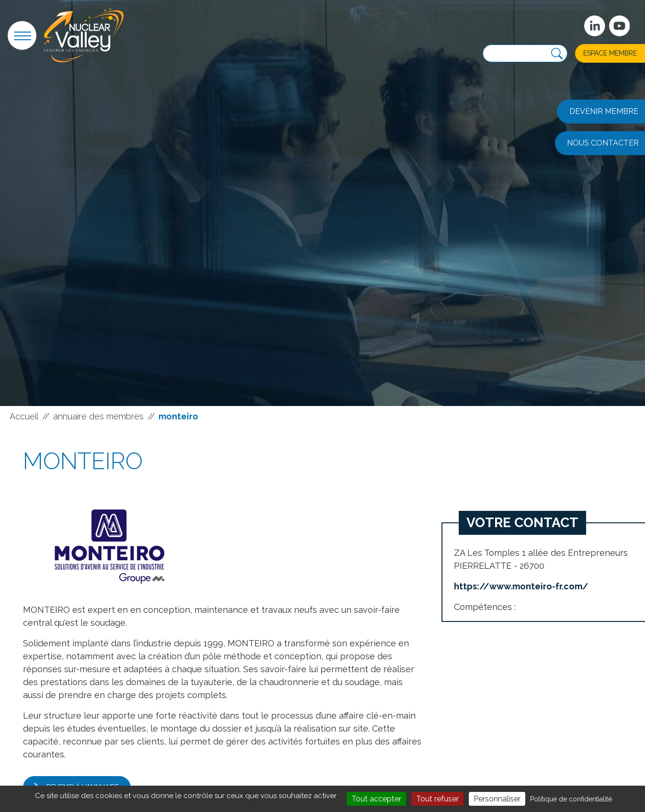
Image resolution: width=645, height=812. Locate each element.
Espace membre (610, 53)
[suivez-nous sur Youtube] (620, 26)
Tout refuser (437, 799)
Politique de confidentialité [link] (571, 799)
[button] (22, 35)
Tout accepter (376, 799)
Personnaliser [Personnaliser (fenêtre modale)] (497, 799)
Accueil (24, 416)
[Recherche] (557, 54)
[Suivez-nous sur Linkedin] (595, 26)
